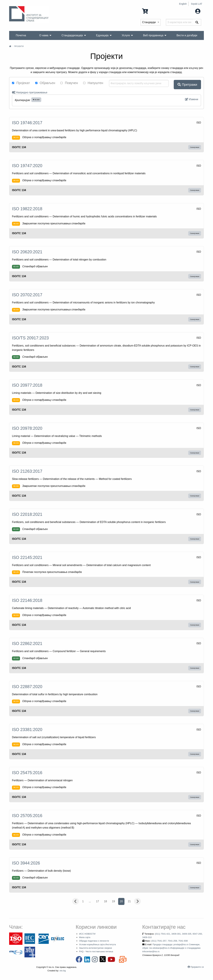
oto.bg (63, 971)
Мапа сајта (85, 937)
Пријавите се (197, 967)
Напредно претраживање (30, 92)
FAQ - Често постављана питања (96, 951)
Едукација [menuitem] (102, 35)
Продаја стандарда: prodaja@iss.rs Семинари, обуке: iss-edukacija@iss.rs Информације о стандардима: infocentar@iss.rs (172, 948)
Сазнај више (195, 147)
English (183, 4)
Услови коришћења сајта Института (97, 944)
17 (98, 901)
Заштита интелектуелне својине (96, 948)
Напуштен (93, 83)
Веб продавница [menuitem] (153, 35)
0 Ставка (151, 11)
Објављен (45, 83)
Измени (192, 99)
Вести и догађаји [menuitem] (187, 35)
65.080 (36, 100)
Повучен (69, 83)
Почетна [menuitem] (21, 35)
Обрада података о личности (94, 941)
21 (129, 901)
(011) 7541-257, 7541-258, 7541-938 (169, 941)
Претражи (187, 85)
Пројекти (19, 46)
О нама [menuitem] (44, 35)
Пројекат (21, 83)
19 (113, 901)
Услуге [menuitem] (126, 35)
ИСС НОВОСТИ (87, 934)
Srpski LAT (197, 4)
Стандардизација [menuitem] (72, 35)
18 (106, 901)
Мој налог (191, 11)
